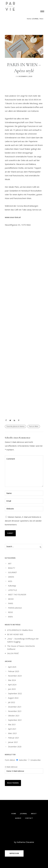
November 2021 (15, 711)
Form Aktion (10, 760)
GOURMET (13, 572)
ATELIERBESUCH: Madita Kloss (20, 630)
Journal (24, 814)
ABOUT (34, 814)
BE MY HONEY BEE (15, 634)
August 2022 (13, 698)
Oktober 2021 (14, 716)
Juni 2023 (12, 689)
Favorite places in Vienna (15, 426)
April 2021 (12, 729)
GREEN (11, 577)
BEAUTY (12, 568)
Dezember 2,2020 (25, 76)
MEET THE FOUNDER (17, 595)
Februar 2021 (14, 738)
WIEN (10, 617)
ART (10, 564)
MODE (11, 599)
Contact (29, 818)
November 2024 (15, 676)
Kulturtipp (12, 586)
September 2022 (15, 693)
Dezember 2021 (15, 707)
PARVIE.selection (15, 608)
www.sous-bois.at (13, 217)
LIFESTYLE (12, 590)
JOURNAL (35, 19)
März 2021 (12, 733)
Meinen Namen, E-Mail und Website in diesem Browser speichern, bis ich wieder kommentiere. (23, 521)
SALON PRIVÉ (13, 653)
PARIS (11, 603)
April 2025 (12, 667)
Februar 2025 (14, 671)
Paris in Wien (34, 426)
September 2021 (15, 720)
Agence (18, 818)
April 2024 (12, 685)
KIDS (10, 581)
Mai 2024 (12, 680)
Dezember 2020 (15, 747)
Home (29, 19)
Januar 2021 (13, 742)
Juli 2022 (12, 702)
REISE (10, 612)
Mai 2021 (12, 724)
